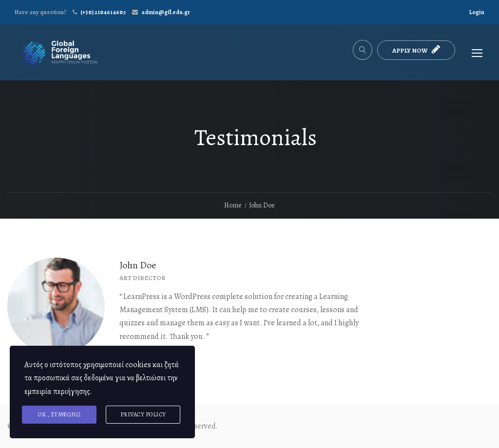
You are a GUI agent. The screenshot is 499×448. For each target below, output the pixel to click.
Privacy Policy (143, 414)
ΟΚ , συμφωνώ (59, 414)
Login (477, 12)
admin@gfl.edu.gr (166, 12)
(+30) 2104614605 (103, 12)
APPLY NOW (416, 49)
